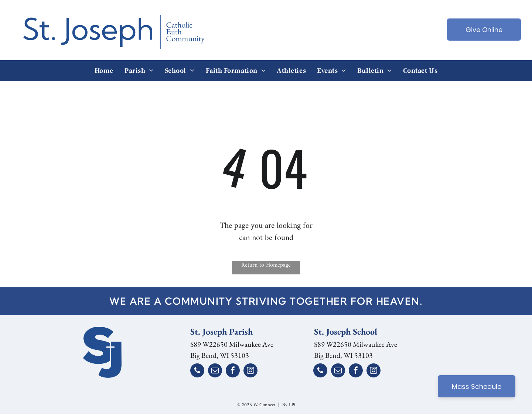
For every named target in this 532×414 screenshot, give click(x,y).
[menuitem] (104, 71)
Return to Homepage (266, 266)
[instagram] (250, 371)
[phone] (197, 371)
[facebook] (233, 371)
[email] (215, 371)
